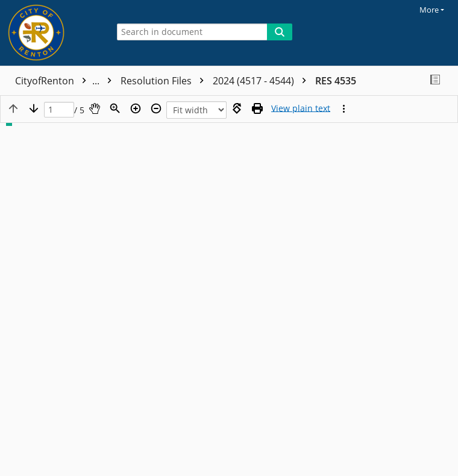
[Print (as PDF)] (257, 108)
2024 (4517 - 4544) (262, 81)
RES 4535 (336, 81)
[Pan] (95, 108)
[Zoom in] (136, 108)
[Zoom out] (156, 108)
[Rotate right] (237, 108)
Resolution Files (165, 81)
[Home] (51, 33)
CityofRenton (66, 81)
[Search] (280, 32)
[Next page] (34, 108)
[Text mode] (301, 108)
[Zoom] (115, 108)
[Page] (59, 110)
